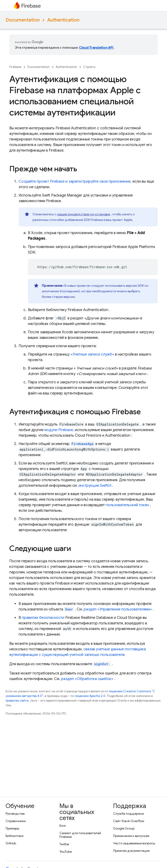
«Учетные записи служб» (92, 354)
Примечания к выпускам (131, 836)
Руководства (15, 814)
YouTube (66, 852)
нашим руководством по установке (84, 214)
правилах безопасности (43, 618)
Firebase (15, 67)
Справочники (16, 821)
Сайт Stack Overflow (129, 821)
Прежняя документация (131, 851)
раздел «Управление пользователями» (118, 609)
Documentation (23, 20)
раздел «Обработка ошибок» (87, 679)
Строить (89, 67)
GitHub (11, 843)
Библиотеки (15, 836)
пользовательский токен (127, 505)
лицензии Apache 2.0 (90, 696)
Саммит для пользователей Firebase (80, 835)
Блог (63, 826)
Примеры (12, 828)
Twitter (64, 844)
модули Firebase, (59, 430)
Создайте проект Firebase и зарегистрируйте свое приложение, (75, 181)
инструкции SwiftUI (95, 486)
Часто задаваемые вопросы (134, 843)
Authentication (63, 20)
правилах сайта (17, 701)
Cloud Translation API (96, 48)
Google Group (124, 828)
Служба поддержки (129, 814)
